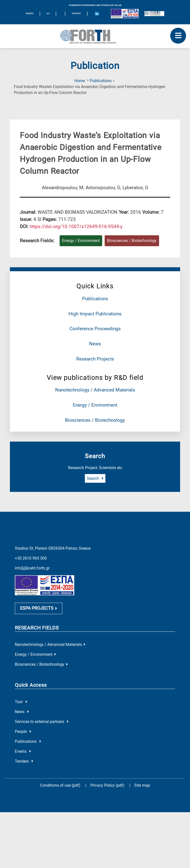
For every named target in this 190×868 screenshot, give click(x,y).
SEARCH (30, 14)
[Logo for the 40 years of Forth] (154, 14)
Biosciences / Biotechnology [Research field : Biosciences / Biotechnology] (132, 241)
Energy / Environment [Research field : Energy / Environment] (81, 241)
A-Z (48, 14)
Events (23, 751)
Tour (21, 702)
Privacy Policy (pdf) (108, 785)
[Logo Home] (95, 36)
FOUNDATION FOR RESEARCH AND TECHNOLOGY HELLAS (95, 5)
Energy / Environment (95, 405)
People (23, 732)
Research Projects (95, 359)
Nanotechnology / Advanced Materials (95, 390)
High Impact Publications (95, 314)
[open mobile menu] (178, 36)
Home (80, 81)
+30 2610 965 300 (31, 558)
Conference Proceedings (95, 329)
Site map (142, 785)
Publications (101, 81)
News (95, 344)
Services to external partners (42, 722)
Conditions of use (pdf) (60, 785)
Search (95, 478)
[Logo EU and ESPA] (125, 14)
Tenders (24, 761)
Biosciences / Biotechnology (95, 420)
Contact (76, 14)
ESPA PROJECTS (39, 608)
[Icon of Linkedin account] (97, 14)
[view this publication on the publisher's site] (76, 226)
